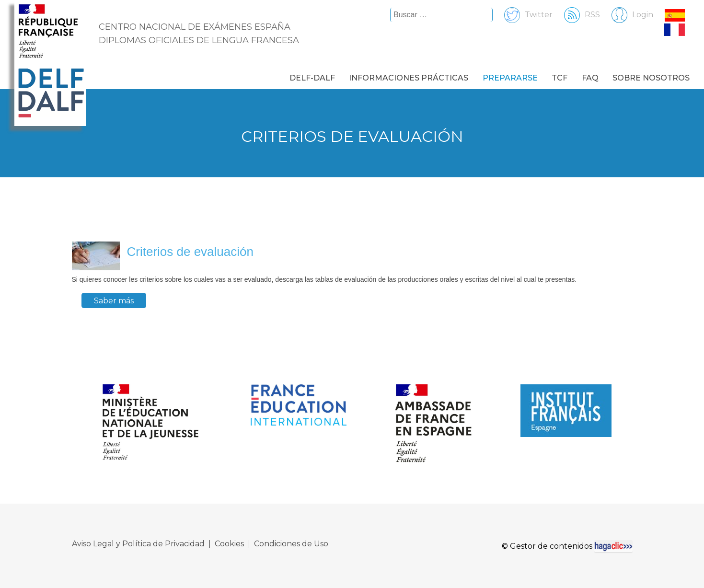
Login (628, 15)
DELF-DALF (312, 78)
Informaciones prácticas (409, 78)
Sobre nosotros (651, 78)
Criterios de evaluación (190, 252)
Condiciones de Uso (291, 544)
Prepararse (510, 78)
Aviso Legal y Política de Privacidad (138, 544)
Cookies (229, 544)
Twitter (524, 15)
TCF (560, 78)
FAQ (590, 78)
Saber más (114, 301)
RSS (577, 15)
